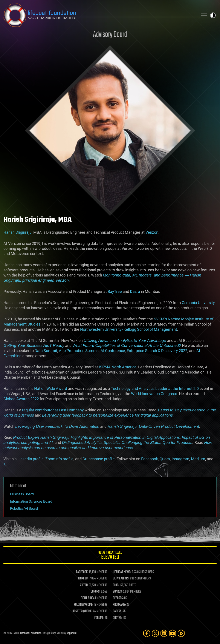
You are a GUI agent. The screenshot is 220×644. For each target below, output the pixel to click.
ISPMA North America (118, 367)
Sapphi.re (72, 633)
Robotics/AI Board (24, 509)
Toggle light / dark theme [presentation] (213, 15)
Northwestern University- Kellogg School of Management (129, 329)
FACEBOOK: (82, 572)
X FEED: (84, 585)
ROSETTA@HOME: (82, 611)
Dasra (135, 291)
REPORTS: (118, 598)
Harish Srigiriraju (18, 232)
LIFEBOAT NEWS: (122, 572)
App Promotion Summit (79, 351)
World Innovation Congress (154, 394)
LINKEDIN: (84, 579)
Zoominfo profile (59, 459)
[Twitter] (155, 633)
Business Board (22, 494)
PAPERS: (118, 611)
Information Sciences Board (31, 501)
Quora (165, 459)
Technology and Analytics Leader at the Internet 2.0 (155, 388)
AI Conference (113, 351)
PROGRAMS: (119, 605)
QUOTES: (117, 618)
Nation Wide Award (51, 388)
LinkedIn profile (31, 459)
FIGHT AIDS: (87, 598)
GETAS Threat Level (110, 556)
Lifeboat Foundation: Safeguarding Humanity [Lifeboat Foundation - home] (99, 15)
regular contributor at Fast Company (53, 410)
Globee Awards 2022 (21, 399)
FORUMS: (99, 618)
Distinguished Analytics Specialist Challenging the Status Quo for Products (127, 442)
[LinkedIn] (164, 633)
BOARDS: (118, 592)
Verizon (152, 232)
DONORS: (95, 592)
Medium (198, 459)
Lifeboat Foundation (31, 633)
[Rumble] (181, 633)
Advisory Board (110, 35)
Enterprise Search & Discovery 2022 (157, 351)
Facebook (150, 459)
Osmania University (198, 303)
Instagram (180, 459)
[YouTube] (173, 633)
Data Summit (46, 351)
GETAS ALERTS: (121, 579)
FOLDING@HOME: (83, 605)
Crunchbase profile (99, 459)
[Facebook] (147, 633)
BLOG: (116, 585)
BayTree (115, 291)
